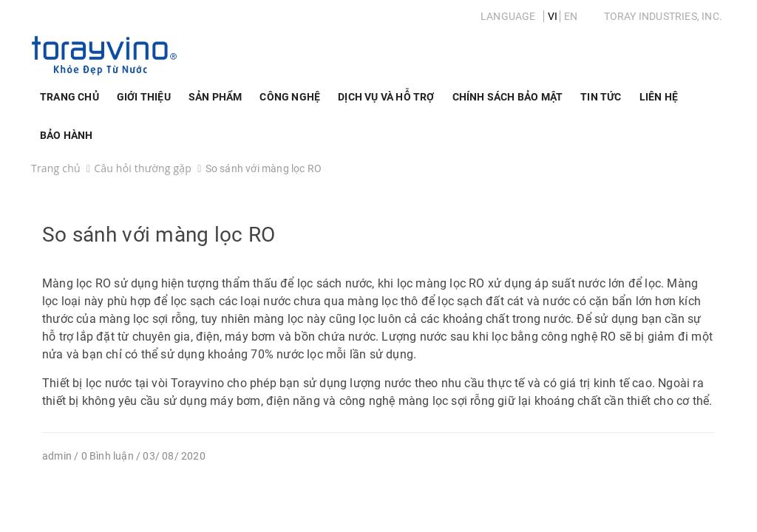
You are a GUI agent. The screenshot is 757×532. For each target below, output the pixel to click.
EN (571, 16)
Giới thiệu (144, 103)
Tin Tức (601, 97)
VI (553, 16)
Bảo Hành (67, 135)
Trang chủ (69, 97)
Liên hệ (659, 97)
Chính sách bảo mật (508, 97)
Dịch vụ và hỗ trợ (386, 103)
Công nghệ (290, 103)
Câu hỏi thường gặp (143, 168)
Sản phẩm (215, 103)
